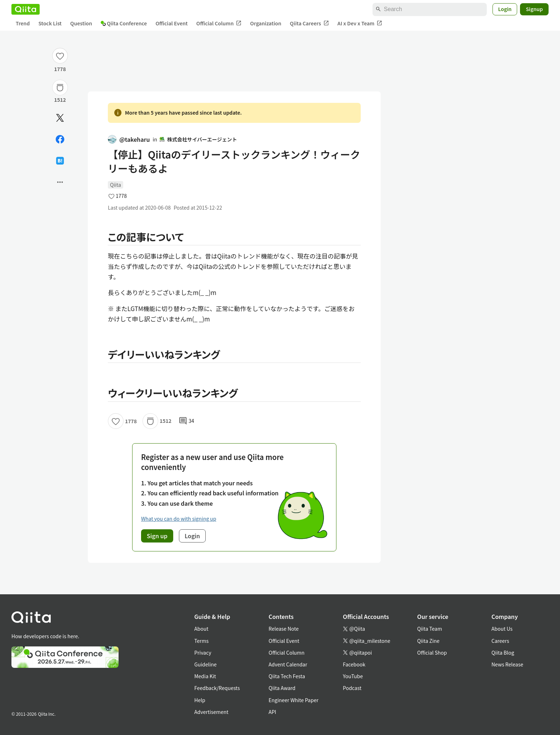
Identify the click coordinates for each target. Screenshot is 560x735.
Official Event (171, 23)
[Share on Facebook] (60, 139)
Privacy (203, 652)
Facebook (354, 664)
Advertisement (211, 712)
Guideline (206, 664)
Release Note (284, 629)
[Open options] (60, 182)
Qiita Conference (124, 23)
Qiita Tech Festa (287, 676)
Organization (266, 23)
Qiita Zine (428, 641)
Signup (534, 9)
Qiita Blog (503, 652)
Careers (500, 641)
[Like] (60, 56)
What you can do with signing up (179, 519)
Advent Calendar (288, 664)
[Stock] (60, 87)
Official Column (219, 23)
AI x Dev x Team (360, 23)
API (272, 712)
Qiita (116, 185)
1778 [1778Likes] (60, 69)
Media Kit (205, 676)
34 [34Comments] (186, 421)
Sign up (157, 536)
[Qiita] (26, 9)
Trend (23, 23)
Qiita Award (282, 688)
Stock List (50, 23)
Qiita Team (430, 629)
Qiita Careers (309, 23)
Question (81, 23)
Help (200, 700)
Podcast (352, 688)
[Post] (60, 118)
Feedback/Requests (217, 688)
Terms (201, 641)
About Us (502, 629)
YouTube (353, 676)
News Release (507, 664)
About (201, 629)
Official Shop (432, 652)
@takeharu (129, 139)
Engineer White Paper (294, 700)
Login (505, 9)
